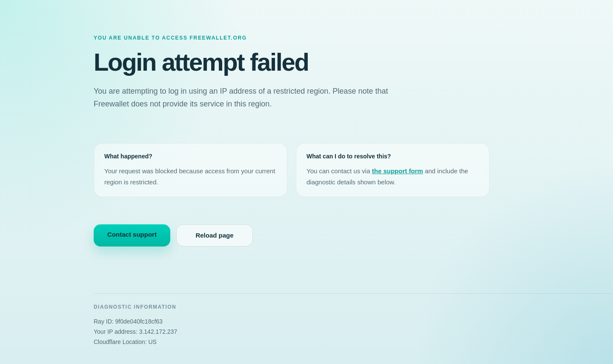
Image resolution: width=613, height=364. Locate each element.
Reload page (214, 235)
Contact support (132, 234)
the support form (398, 171)
